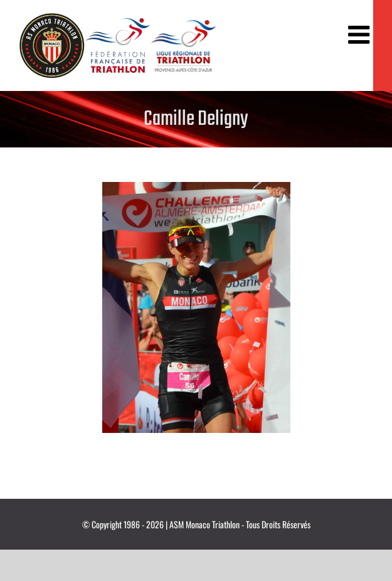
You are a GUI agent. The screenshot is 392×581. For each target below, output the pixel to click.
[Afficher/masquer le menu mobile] (361, 35)
